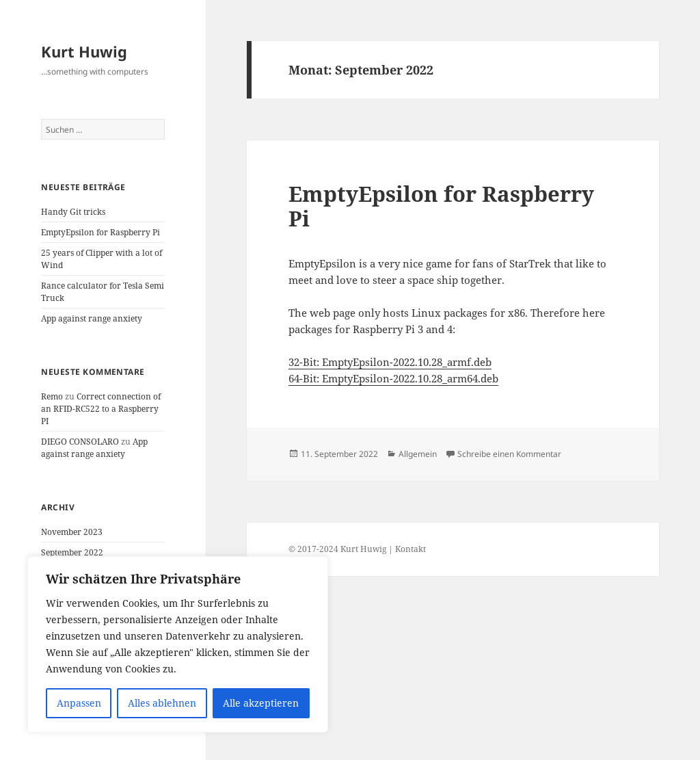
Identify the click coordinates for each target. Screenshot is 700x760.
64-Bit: (305, 378)
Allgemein (418, 454)
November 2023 (72, 532)
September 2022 (72, 552)
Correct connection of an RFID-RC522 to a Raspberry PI (101, 409)
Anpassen (79, 703)
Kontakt (410, 549)
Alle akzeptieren (261, 703)
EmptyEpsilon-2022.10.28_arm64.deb (410, 378)
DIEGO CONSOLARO (80, 442)
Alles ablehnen (162, 703)
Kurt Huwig (84, 51)
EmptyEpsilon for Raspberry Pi (100, 232)
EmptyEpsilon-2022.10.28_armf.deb (407, 362)
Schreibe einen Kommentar (509, 454)
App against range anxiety (92, 318)
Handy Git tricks (73, 212)
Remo (52, 396)
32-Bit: (305, 362)
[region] (178, 644)
